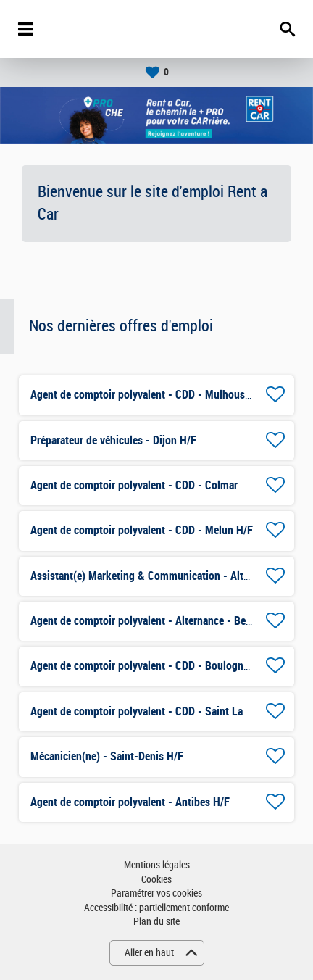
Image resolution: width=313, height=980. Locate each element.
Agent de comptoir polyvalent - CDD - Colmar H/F (144, 485)
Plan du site (156, 922)
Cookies (156, 880)
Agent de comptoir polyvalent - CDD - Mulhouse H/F (150, 395)
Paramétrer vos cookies (156, 893)
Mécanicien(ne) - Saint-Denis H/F (107, 756)
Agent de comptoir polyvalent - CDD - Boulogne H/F (149, 666)
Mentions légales (157, 865)
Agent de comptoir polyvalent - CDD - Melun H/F (142, 530)
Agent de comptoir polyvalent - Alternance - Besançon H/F (164, 621)
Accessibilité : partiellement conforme (156, 908)
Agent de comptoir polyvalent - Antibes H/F (130, 802)
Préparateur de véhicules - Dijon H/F (113, 440)
